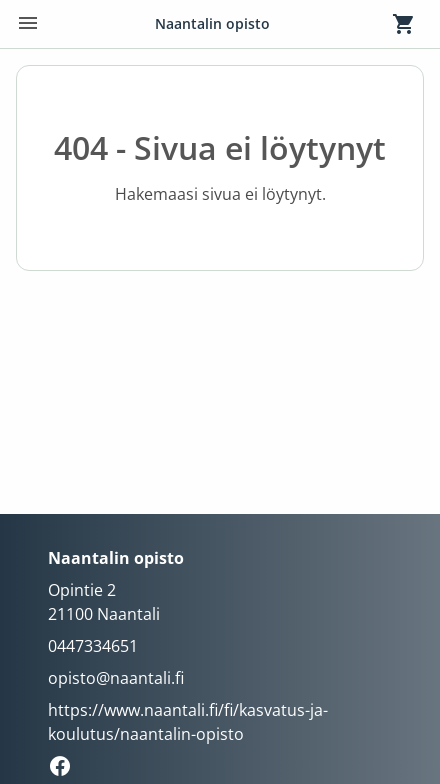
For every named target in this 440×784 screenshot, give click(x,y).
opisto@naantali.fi (116, 678)
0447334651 (93, 646)
